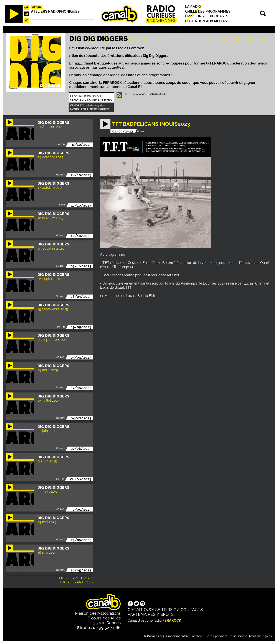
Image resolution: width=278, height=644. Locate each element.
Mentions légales (260, 636)
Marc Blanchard (193, 636)
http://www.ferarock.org (146, 94)
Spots (167, 614)
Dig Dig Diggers (155, 56)
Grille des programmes (208, 11)
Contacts (192, 609)
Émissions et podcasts (207, 16)
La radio (193, 7)
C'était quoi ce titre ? (152, 609)
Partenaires (142, 614)
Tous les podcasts (75, 578)
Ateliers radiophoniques (55, 11)
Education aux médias (206, 21)
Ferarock (172, 620)
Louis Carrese (238, 636)
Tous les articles (76, 582)
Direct (37, 7)
